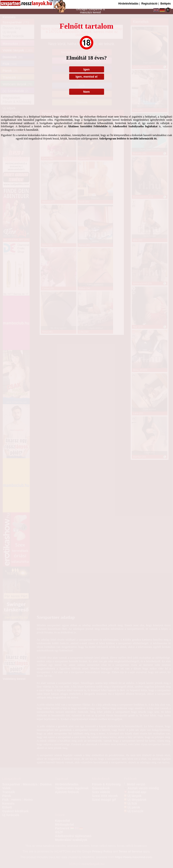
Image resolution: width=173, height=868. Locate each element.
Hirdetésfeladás (128, 4)
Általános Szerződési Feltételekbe (88, 126)
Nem (87, 92)
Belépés (166, 4)
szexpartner (95, 9)
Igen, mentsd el (86, 77)
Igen (86, 69)
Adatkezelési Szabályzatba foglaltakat (135, 126)
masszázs (86, 12)
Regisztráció (149, 4)
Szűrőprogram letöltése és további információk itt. (128, 139)
